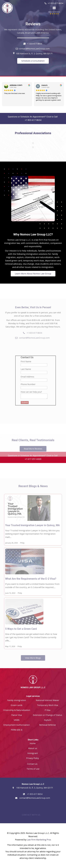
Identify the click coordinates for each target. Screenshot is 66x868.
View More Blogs (33, 662)
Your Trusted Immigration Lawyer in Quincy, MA (32, 530)
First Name (26, 366)
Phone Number (28, 389)
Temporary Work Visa (48, 705)
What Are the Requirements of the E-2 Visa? (31, 583)
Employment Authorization (17, 725)
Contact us (32, 764)
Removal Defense (48, 725)
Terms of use (33, 769)
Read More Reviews (33, 453)
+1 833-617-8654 (34, 44)
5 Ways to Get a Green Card (21, 634)
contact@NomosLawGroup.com (34, 49)
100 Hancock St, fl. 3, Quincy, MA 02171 (34, 54)
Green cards (17, 705)
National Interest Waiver (48, 700)
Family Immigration (17, 700)
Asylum (48, 720)
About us (33, 748)
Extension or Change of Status (48, 715)
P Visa (48, 710)
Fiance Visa (17, 715)
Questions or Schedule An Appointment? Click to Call (33, 119)
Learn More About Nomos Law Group (33, 266)
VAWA (17, 720)
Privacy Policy (33, 758)
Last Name (26, 374)
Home (33, 743)
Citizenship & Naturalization (17, 710)
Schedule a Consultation (33, 61)
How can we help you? (31, 396)
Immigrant (33, 753)
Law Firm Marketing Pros (39, 840)
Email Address (27, 381)
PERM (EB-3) (17, 730)
